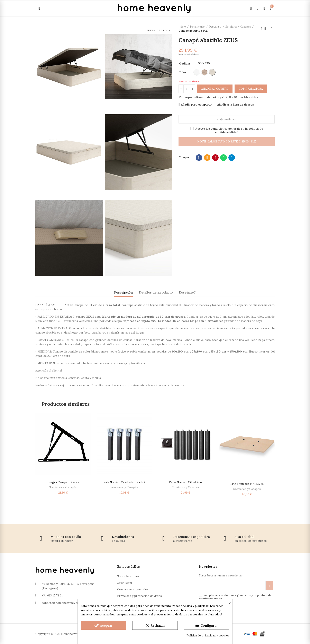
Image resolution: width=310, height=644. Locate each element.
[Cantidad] (187, 89)
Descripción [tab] (123, 292)
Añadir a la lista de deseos (235, 105)
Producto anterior (261, 29)
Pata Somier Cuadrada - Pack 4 (124, 482)
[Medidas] (208, 63)
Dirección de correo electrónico (207, 158)
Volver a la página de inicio (266, 29)
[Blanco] (197, 72)
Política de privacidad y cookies (208, 635)
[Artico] (212, 72)
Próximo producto (272, 29)
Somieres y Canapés (63, 487)
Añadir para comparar (196, 105)
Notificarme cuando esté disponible (227, 142)
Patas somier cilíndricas (186, 482)
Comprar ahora (251, 89)
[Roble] (204, 72)
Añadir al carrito (215, 89)
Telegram (232, 158)
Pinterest (215, 158)
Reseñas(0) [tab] (188, 292)
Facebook (199, 158)
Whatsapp (224, 158)
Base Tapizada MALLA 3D (247, 484)
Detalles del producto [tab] (156, 292)
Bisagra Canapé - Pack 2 (63, 482)
